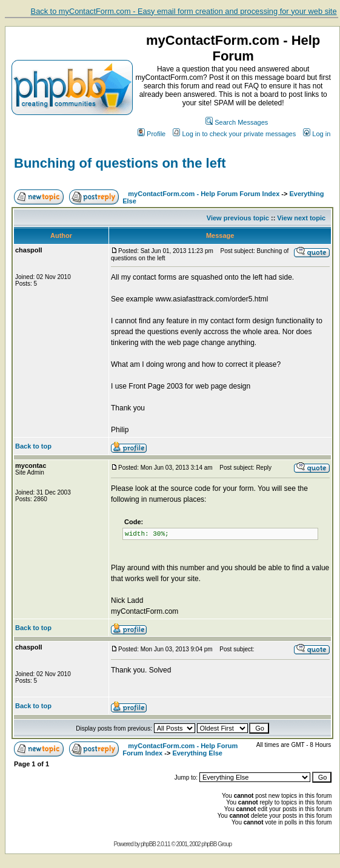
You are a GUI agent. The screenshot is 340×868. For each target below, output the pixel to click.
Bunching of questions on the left (120, 163)
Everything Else (197, 753)
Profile (152, 134)
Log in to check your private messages (234, 134)
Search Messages (237, 122)
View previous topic (238, 218)
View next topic (301, 218)
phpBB (148, 844)
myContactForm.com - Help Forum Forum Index (204, 194)
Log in (317, 134)
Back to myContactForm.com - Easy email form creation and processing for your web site (184, 11)
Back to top (33, 446)
